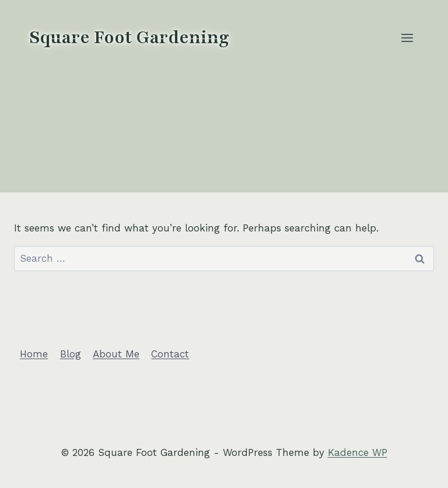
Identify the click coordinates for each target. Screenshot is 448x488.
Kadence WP (358, 452)
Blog (71, 354)
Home (34, 354)
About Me (116, 354)
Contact (170, 354)
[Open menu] (407, 38)
